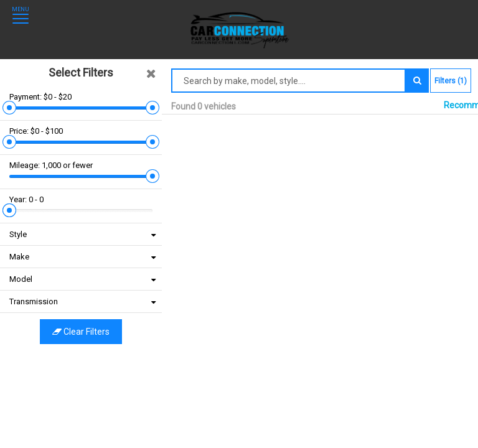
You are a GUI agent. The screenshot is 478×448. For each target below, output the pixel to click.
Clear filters (81, 273)
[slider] (9, 82)
